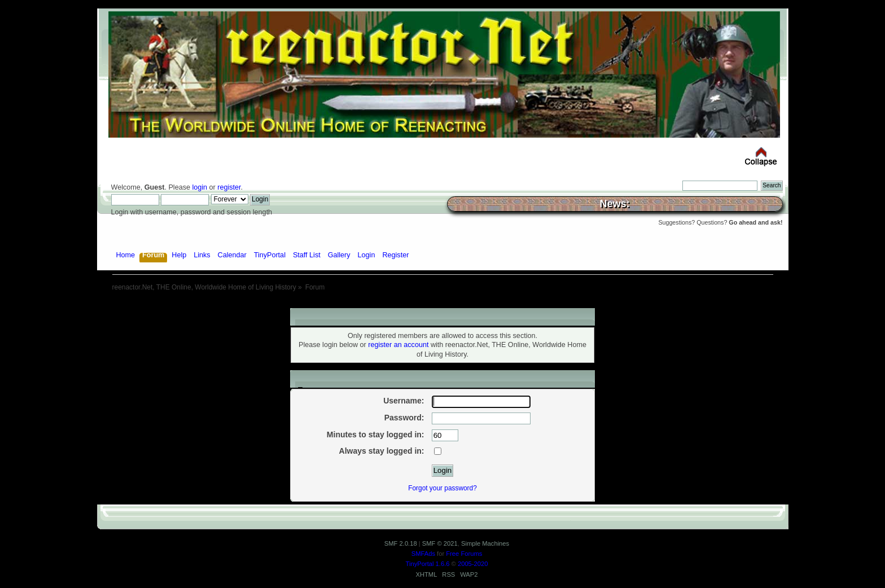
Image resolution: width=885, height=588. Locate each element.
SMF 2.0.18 (401, 543)
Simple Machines (485, 543)
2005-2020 (473, 564)
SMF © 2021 (440, 543)
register (229, 187)
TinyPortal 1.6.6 (428, 564)
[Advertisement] (442, 304)
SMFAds (423, 554)
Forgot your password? (442, 488)
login (200, 187)
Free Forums (464, 554)
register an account (398, 345)
